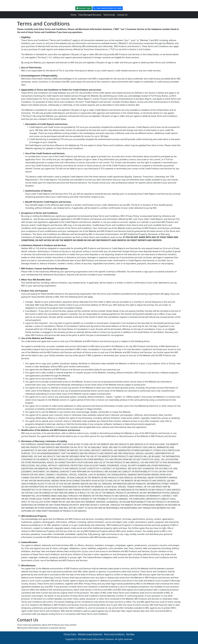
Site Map (130, 634)
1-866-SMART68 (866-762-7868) (108, 8)
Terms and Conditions (114, 634)
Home (73, 15)
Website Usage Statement (90, 634)
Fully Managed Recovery (90, 15)
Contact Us (122, 15)
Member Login (84, 8)
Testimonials (109, 15)
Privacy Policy (70, 634)
